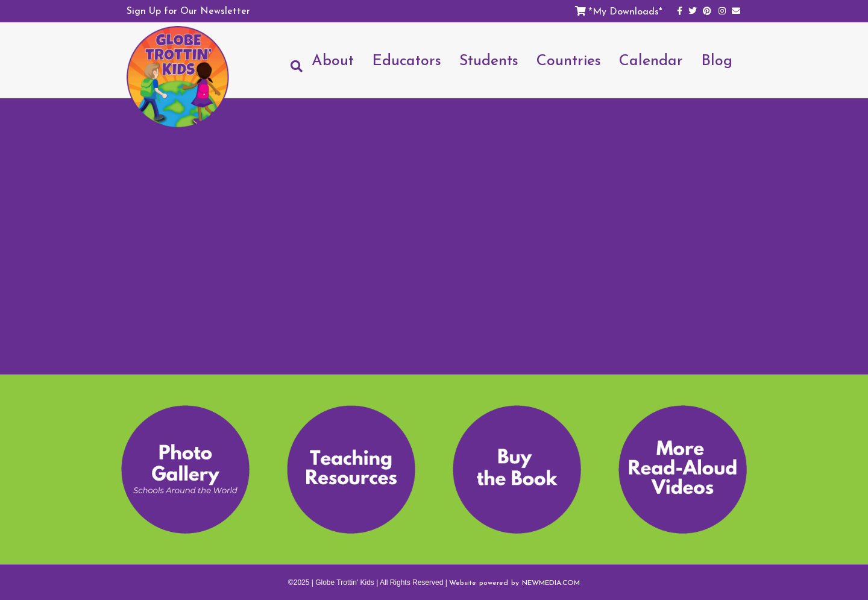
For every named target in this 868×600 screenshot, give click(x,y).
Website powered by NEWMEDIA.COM (514, 583)
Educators (407, 60)
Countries (569, 60)
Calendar (651, 60)
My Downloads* (627, 11)
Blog (717, 60)
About (333, 60)
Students (489, 60)
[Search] (292, 66)
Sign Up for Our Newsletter (188, 10)
